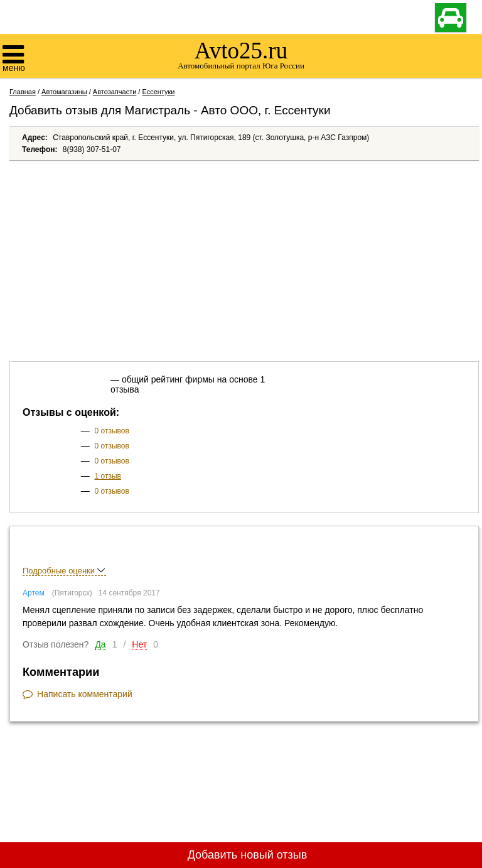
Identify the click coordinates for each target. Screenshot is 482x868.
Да (100, 644)
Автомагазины (64, 92)
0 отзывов (112, 431)
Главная (23, 92)
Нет (139, 644)
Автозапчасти (115, 92)
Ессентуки (158, 92)
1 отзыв (108, 476)
